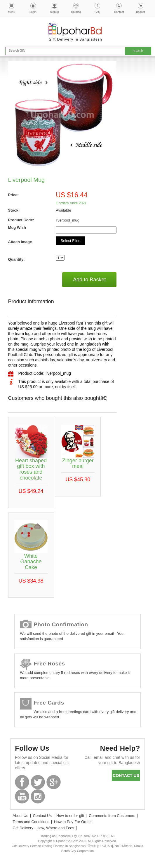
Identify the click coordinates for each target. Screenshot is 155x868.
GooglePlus (54, 782)
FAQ (97, 12)
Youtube (22, 796)
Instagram (38, 796)
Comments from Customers (112, 816)
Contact (119, 12)
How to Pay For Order (72, 822)
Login (33, 12)
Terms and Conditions (31, 822)
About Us (20, 816)
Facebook (22, 782)
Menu (12, 12)
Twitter (38, 782)
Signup (54, 12)
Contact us (126, 775)
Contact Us (42, 816)
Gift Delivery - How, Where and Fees (43, 828)
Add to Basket (89, 280)
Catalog (76, 12)
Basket (140, 12)
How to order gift (70, 816)
